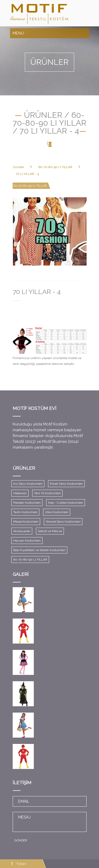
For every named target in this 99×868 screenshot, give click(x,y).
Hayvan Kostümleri (27, 541)
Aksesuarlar (22, 531)
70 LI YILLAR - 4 (27, 174)
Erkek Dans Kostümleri (66, 484)
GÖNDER (21, 840)
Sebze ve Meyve (50, 531)
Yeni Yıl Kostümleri (47, 493)
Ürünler (18, 167)
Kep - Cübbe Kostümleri (66, 503)
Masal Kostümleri (26, 522)
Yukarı (21, 864)
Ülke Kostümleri (57, 512)
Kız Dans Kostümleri (28, 484)
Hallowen (20, 493)
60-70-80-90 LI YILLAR (55, 167)
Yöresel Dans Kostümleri (63, 522)
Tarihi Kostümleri (25, 512)
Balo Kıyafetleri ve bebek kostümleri (39, 550)
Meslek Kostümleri (27, 503)
